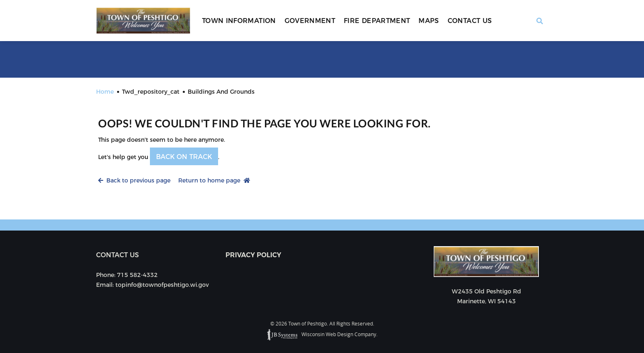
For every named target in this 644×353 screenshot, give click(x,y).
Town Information (239, 21)
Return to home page (214, 180)
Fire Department (377, 21)
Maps (429, 21)
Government (310, 21)
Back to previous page (134, 180)
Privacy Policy (253, 255)
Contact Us (470, 21)
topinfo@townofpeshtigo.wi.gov (162, 285)
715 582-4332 (137, 275)
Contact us (117, 255)
